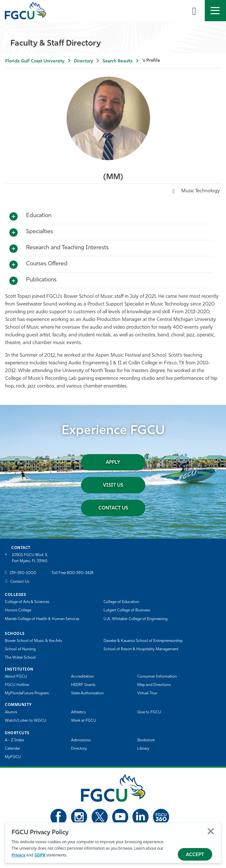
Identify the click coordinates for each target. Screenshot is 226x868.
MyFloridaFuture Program (27, 693)
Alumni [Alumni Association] (11, 712)
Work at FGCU (84, 721)
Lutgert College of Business (127, 610)
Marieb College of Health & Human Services (42, 619)
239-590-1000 (23, 573)
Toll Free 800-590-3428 (72, 573)
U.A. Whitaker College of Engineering (136, 619)
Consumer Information (157, 677)
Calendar (12, 749)
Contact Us (113, 508)
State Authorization (87, 693)
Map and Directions (154, 685)
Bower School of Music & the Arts (33, 641)
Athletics (78, 712)
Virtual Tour (147, 693)
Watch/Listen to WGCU (26, 721)
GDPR (40, 855)
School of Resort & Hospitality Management (141, 649)
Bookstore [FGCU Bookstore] (146, 740)
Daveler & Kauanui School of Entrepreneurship (143, 641)
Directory (83, 61)
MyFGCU (13, 757)
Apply (113, 463)
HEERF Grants (83, 685)
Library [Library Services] (143, 749)
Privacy (18, 855)
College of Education (121, 602)
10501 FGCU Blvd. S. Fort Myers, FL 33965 (30, 558)
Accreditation (82, 677)
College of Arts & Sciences (27, 602)
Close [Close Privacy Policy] (211, 831)
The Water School (20, 658)
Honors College (18, 610)
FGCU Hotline (17, 685)
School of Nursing (20, 649)
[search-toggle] (194, 11)
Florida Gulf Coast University (35, 61)
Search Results (118, 61)
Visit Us (113, 485)
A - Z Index (14, 740)
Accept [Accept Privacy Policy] (195, 855)
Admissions (81, 740)
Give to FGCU (149, 712)
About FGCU (16, 677)
